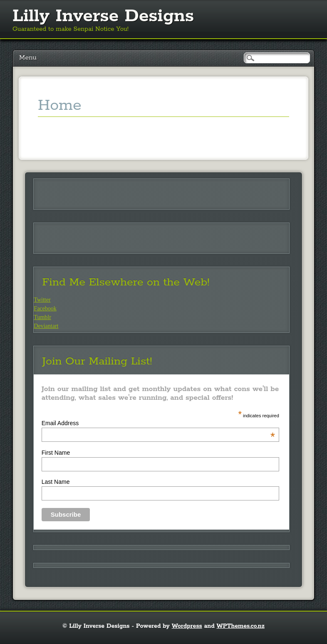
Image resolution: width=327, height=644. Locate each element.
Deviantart (46, 326)
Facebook (45, 308)
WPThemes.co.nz (241, 626)
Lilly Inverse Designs (103, 16)
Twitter (42, 300)
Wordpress (187, 626)
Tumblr (42, 317)
